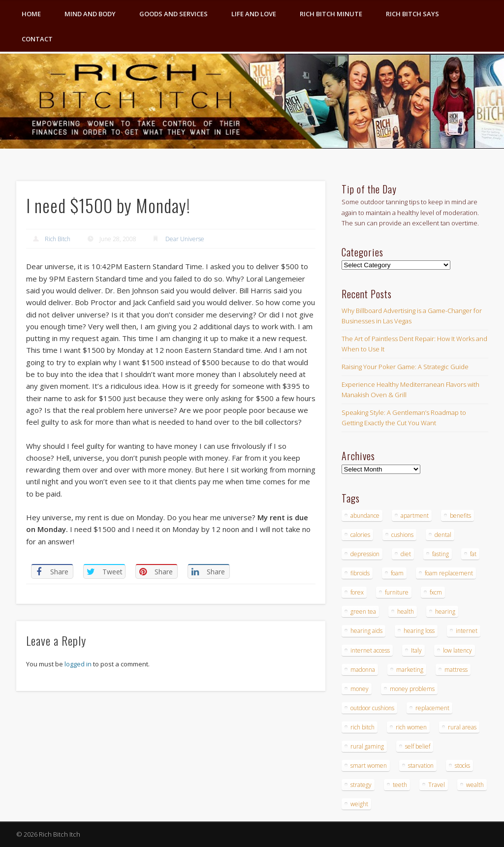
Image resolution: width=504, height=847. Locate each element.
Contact (37, 39)
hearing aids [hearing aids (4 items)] (366, 631)
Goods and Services (173, 14)
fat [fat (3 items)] (473, 554)
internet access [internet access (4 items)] (370, 650)
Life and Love (254, 14)
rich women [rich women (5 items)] (411, 727)
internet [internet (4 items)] (467, 631)
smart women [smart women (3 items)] (369, 766)
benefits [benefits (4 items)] (460, 516)
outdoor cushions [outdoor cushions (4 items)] (372, 708)
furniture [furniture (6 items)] (397, 592)
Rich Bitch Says (412, 14)
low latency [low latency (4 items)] (457, 650)
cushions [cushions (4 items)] (402, 535)
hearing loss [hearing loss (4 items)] (419, 631)
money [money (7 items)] (360, 689)
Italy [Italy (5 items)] (416, 650)
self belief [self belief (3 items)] (418, 746)
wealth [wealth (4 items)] (475, 785)
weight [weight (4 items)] (359, 804)
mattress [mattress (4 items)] (456, 670)
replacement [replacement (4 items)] (432, 708)
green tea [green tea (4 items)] (363, 612)
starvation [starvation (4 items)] (421, 766)
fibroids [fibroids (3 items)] (360, 573)
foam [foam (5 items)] (397, 573)
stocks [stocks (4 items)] (462, 766)
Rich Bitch (58, 239)
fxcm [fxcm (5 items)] (436, 592)
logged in (78, 664)
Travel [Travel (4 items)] (437, 785)
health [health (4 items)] (406, 612)
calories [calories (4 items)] (360, 535)
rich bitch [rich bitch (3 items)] (362, 727)
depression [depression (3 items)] (365, 554)
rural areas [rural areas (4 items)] (462, 727)
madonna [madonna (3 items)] (363, 670)
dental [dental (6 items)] (443, 535)
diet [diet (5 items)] (406, 554)
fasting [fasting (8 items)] (441, 554)
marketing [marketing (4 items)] (410, 670)
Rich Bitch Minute (331, 14)
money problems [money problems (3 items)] (412, 689)
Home (31, 14)
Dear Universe (185, 239)
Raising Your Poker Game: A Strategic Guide (405, 367)
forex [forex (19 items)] (357, 592)
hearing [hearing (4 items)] (445, 612)
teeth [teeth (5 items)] (400, 785)
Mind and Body (90, 14)
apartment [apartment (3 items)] (415, 516)
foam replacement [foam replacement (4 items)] (449, 573)
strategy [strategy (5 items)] (361, 785)
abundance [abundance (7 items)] (365, 516)
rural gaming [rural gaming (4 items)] (367, 746)
